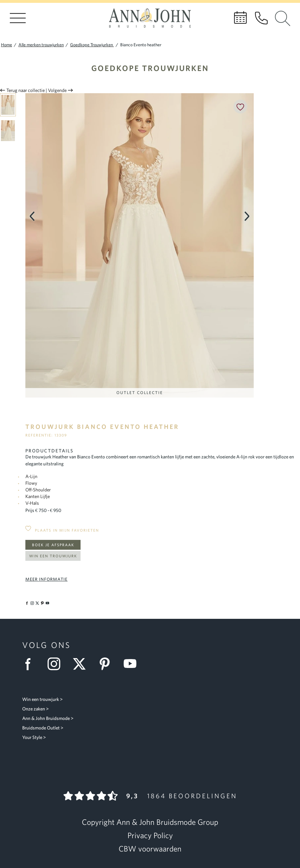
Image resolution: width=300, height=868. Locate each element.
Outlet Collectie (140, 393)
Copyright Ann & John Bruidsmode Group (150, 822)
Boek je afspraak (53, 545)
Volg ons (46, 645)
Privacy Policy (150, 835)
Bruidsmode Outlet (41, 728)
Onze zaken (34, 709)
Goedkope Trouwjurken (150, 68)
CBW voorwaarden (150, 849)
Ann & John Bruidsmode (46, 718)
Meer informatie (46, 579)
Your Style (32, 737)
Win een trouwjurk (53, 556)
